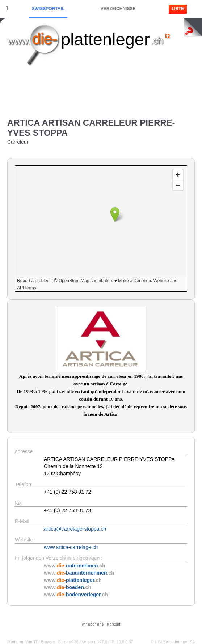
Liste (178, 9)
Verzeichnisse (118, 9)
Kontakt (113, 624)
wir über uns (93, 624)
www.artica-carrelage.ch (71, 547)
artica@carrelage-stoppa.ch (75, 529)
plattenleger (105, 39)
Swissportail (48, 9)
